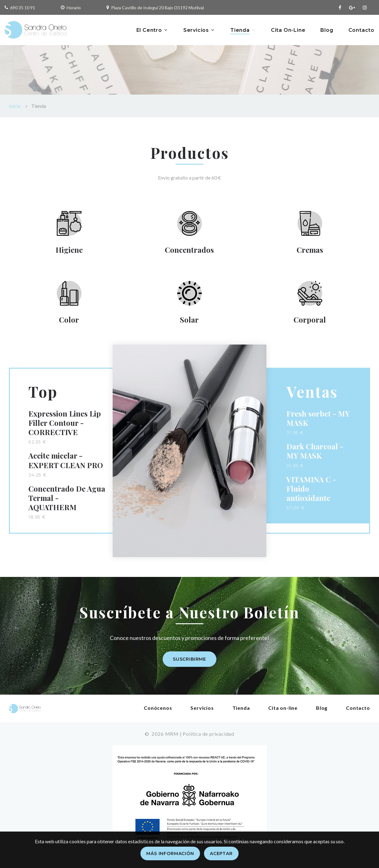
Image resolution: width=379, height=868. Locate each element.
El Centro (149, 30)
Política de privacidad (208, 739)
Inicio (15, 106)
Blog (327, 30)
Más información (170, 853)
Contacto (361, 30)
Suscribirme (190, 665)
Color (69, 324)
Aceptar (221, 853)
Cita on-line (283, 713)
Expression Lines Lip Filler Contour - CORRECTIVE (65, 429)
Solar (189, 324)
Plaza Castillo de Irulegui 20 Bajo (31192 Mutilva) (158, 8)
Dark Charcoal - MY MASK (315, 457)
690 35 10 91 (23, 8)
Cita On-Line (288, 30)
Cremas (310, 251)
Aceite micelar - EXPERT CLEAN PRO (66, 466)
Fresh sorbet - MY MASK (318, 424)
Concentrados (189, 251)
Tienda (240, 30)
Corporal (310, 324)
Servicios (196, 30)
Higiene (69, 251)
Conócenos (158, 713)
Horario (74, 8)
